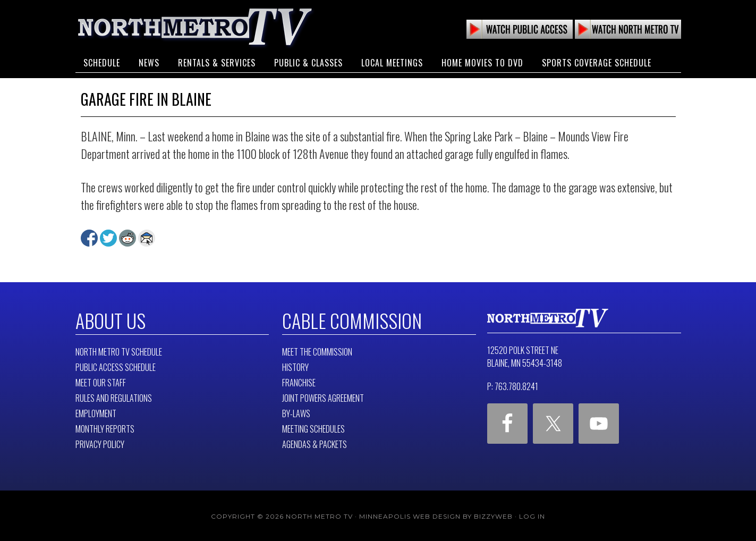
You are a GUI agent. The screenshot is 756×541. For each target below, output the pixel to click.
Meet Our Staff (101, 381)
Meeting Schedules (313, 427)
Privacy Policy (100, 443)
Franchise (299, 381)
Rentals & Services (217, 57)
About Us (108, 319)
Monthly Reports (105, 427)
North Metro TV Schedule (119, 350)
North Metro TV (195, 27)
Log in (532, 515)
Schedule (102, 57)
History (295, 366)
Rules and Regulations (114, 396)
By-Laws (296, 412)
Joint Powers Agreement (323, 396)
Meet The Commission (317, 350)
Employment (96, 412)
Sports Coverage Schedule (597, 57)
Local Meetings (392, 57)
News (149, 57)
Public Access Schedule (116, 366)
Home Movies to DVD (482, 57)
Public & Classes (308, 57)
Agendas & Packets (315, 443)
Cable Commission (345, 319)
